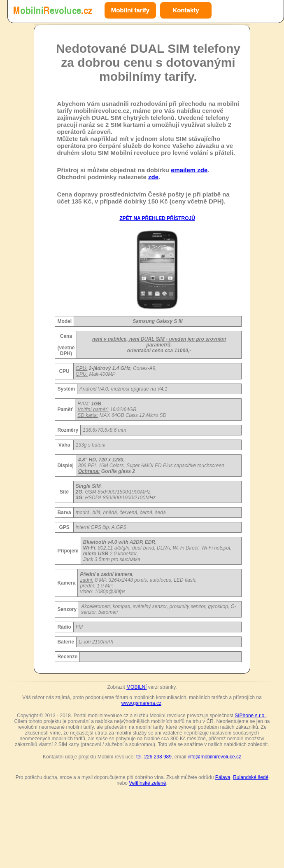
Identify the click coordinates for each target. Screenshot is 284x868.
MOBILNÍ (136, 687)
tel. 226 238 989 (154, 757)
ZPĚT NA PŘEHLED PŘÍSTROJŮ (157, 218)
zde (153, 177)
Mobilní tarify (130, 10)
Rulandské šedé (251, 777)
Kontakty (186, 10)
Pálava (223, 777)
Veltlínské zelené (147, 783)
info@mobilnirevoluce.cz (214, 757)
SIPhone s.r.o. (250, 716)
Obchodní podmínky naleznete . (108, 177)
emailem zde (189, 170)
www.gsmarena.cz (141, 703)
